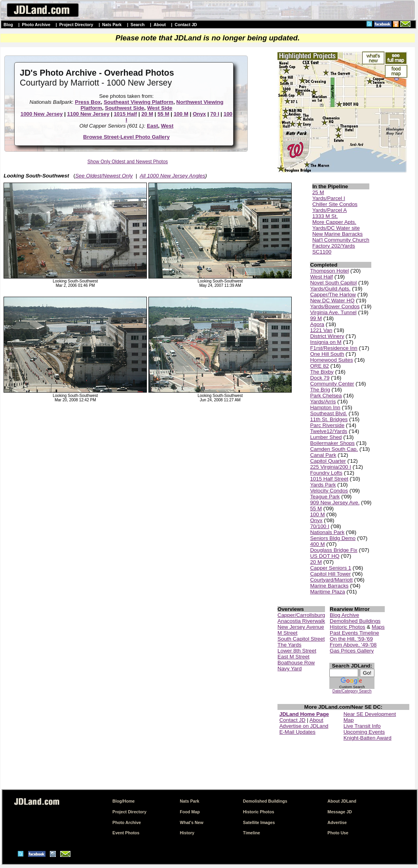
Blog (8, 25)
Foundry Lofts (326, 473)
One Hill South (327, 354)
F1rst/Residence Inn (333, 348)
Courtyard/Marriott (331, 580)
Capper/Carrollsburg (301, 615)
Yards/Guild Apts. (330, 289)
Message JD (340, 812)
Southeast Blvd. (328, 413)
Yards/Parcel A (330, 210)
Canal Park (323, 455)
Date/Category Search (352, 691)
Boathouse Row (296, 663)
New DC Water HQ (332, 300)
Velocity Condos (329, 491)
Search (138, 25)
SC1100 (322, 252)
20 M (147, 114)
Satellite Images (259, 822)
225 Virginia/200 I (331, 467)
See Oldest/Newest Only (104, 176)
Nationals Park (327, 532)
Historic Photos (348, 627)
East (152, 126)
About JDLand (342, 801)
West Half (321, 277)
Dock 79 (320, 378)
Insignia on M (326, 342)
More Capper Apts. (334, 222)
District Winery (327, 336)
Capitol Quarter (328, 461)
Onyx (199, 114)
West (167, 126)
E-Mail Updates (297, 732)
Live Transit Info (362, 726)
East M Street (294, 657)
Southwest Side (124, 108)
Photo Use (338, 833)
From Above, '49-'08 (353, 645)
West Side (160, 108)
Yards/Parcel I (329, 198)
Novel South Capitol (333, 283)
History (187, 833)
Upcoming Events (364, 732)
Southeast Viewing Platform (139, 102)
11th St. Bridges (329, 419)
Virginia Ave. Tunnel (333, 312)
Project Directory (76, 25)
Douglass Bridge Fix (333, 550)
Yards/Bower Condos (335, 306)
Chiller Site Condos (335, 204)
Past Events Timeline (354, 633)
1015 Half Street (329, 479)
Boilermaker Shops (332, 443)
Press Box (88, 102)
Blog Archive (344, 615)
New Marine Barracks (337, 234)
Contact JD (186, 25)
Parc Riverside (327, 425)
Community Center (332, 384)
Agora (317, 324)
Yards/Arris (323, 402)
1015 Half (125, 114)
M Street (287, 633)
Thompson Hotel (329, 271)
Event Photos (126, 833)
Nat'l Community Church (341, 240)
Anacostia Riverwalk (301, 621)
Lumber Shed (326, 437)
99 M (316, 318)
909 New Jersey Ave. (335, 503)
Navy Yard (290, 669)
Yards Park (323, 485)
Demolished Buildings (355, 621)
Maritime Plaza (327, 592)
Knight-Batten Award (368, 738)
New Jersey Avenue (301, 627)
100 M (181, 114)
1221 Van (321, 330)
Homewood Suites (331, 360)
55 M (163, 114)
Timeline (252, 833)
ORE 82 (319, 366)
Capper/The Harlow (333, 295)
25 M (318, 192)
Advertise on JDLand (304, 726)
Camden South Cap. (334, 449)
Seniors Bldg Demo (333, 538)
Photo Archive (36, 25)
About (160, 25)
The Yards (289, 645)
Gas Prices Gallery (352, 651)
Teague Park (325, 497)
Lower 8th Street (297, 651)
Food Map (190, 812)
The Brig (320, 390)
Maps (378, 627)
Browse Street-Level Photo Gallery (126, 137)
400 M (317, 544)
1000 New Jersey (42, 114)
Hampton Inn (325, 407)
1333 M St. (325, 216)
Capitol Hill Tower (330, 574)
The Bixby (322, 372)
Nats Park (112, 25)
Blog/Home (123, 801)
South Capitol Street (301, 639)
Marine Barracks (329, 586)
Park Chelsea (326, 396)
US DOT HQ (325, 556)
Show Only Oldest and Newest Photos (128, 162)
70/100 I (319, 526)
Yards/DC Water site (336, 228)
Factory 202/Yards (334, 246)
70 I (215, 114)
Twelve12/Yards (329, 431)
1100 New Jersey (88, 114)
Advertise (337, 822)
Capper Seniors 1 (331, 568)
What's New (191, 822)
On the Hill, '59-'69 (351, 639)
